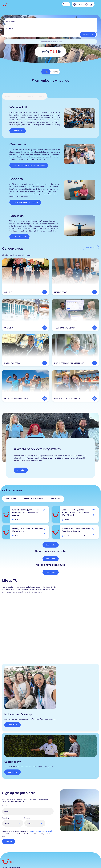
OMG (55, 72)
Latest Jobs (11, 499)
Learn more (18, 131)
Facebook (4, 864)
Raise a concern (22, 858)
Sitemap (72, 855)
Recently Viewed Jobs (34, 499)
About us (41, 96)
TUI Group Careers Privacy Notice (41, 812)
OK (46, 72)
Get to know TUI (20, 237)
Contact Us (7, 858)
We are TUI (8, 96)
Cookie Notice (39, 855)
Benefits (30, 96)
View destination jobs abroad (51, 42)
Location (28, 798)
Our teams (19, 96)
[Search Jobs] (66, 4)
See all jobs (51, 545)
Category (6, 798)
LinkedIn (9, 864)
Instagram (15, 864)
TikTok (21, 864)
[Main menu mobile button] (97, 4)
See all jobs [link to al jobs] (91, 248)
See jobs (21, 470)
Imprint (82, 855)
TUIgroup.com (8, 855)
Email (4, 786)
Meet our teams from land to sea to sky (29, 165)
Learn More (60, 694)
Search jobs (88, 34)
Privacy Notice (24, 855)
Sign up (9, 822)
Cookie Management (57, 855)
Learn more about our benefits (25, 202)
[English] (78, 4)
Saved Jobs (55, 499)
